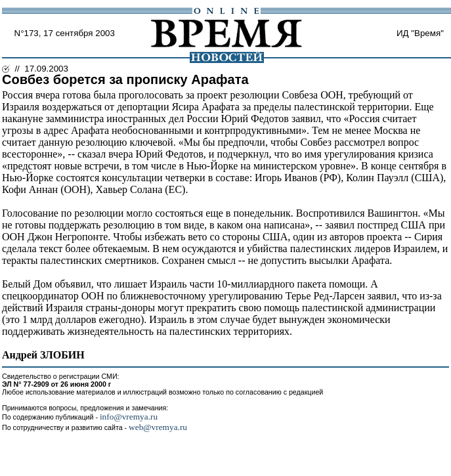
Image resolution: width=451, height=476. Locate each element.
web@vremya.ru (158, 427)
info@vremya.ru (129, 417)
